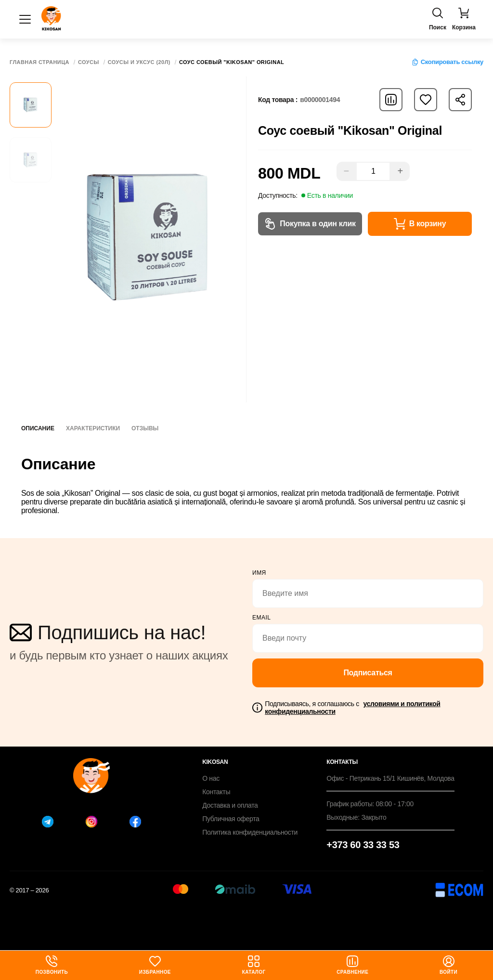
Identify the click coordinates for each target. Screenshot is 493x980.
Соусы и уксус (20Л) (139, 62)
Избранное (155, 965)
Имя (259, 573)
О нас (211, 778)
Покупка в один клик (310, 224)
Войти (448, 965)
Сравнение (352, 965)
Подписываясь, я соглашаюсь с (352, 708)
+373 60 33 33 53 (363, 845)
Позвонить (52, 965)
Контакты (216, 792)
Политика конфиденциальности (250, 832)
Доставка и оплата (230, 805)
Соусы (89, 62)
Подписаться (368, 673)
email (262, 618)
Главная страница (39, 62)
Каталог (254, 965)
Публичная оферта (231, 819)
